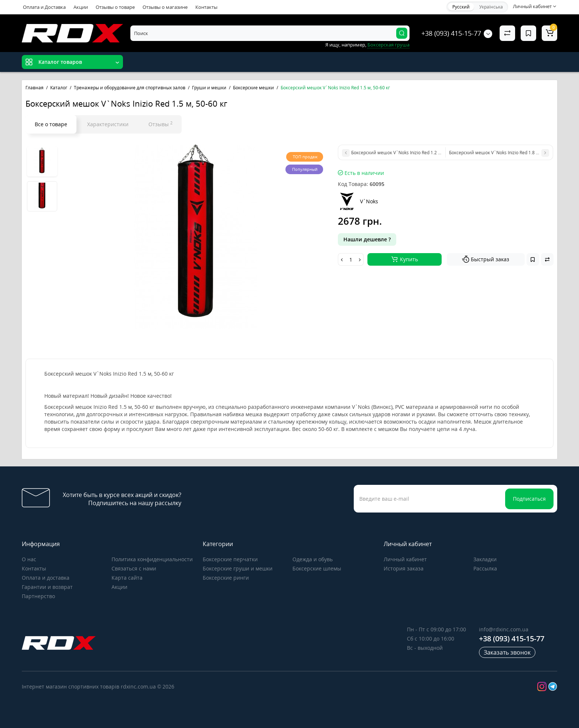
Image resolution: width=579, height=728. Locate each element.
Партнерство (38, 596)
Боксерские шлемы (317, 568)
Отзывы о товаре (115, 7)
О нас (29, 559)
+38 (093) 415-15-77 (451, 33)
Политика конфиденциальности (152, 559)
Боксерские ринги (226, 578)
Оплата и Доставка (44, 7)
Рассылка (485, 568)
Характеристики (108, 124)
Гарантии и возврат (47, 587)
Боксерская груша (388, 45)
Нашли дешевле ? (367, 239)
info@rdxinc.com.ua (504, 629)
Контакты (206, 7)
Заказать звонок (507, 652)
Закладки (485, 559)
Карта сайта (127, 578)
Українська (491, 7)
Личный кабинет (405, 559)
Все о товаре (51, 124)
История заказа (404, 568)
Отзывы (160, 124)
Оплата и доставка (46, 578)
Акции (81, 7)
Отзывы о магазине (165, 7)
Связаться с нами (134, 568)
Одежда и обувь (313, 559)
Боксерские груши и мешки (238, 568)
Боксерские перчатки (230, 559)
